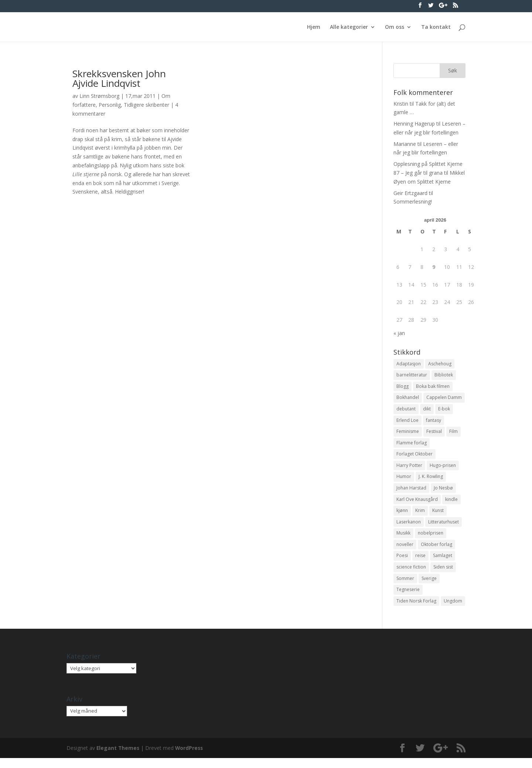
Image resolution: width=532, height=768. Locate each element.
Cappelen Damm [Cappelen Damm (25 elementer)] (444, 399)
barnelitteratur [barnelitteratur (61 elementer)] (412, 376)
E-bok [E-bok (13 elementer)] (444, 411)
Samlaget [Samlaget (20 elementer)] (443, 564)
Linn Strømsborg (99, 96)
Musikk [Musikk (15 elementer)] (403, 540)
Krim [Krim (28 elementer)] (420, 517)
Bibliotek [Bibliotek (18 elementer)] (444, 376)
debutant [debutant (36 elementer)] (406, 411)
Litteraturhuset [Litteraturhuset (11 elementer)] (444, 528)
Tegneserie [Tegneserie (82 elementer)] (408, 599)
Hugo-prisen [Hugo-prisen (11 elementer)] (443, 470)
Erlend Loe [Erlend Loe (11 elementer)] (407, 423)
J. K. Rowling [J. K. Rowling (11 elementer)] (431, 482)
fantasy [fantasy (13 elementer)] (434, 423)
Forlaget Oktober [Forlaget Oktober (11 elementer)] (415, 458)
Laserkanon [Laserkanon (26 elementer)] (409, 528)
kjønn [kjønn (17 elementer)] (402, 517)
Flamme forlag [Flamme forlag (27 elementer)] (412, 446)
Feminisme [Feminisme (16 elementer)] (408, 434)
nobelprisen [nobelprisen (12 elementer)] (431, 540)
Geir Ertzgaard (410, 193)
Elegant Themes (118, 758)
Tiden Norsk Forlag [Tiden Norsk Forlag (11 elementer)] (416, 610)
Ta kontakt (436, 27)
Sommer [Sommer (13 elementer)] (405, 587)
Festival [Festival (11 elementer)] (434, 434)
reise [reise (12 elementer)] (420, 564)
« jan (399, 333)
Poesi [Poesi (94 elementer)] (402, 564)
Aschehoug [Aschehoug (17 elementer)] (440, 364)
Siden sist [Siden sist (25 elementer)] (443, 575)
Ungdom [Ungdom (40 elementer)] (453, 610)
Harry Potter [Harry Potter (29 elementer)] (409, 470)
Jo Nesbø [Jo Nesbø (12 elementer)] (443, 493)
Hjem (314, 27)
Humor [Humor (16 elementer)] (404, 482)
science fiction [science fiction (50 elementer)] (411, 575)
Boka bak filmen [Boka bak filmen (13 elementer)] (433, 387)
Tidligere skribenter (146, 105)
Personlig (110, 105)
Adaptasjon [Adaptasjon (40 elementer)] (409, 364)
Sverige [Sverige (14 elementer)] (429, 587)
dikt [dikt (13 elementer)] (427, 411)
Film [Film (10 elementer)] (453, 434)
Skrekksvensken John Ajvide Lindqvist (119, 78)
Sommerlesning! (413, 202)
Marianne (405, 144)
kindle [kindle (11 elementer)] (451, 505)
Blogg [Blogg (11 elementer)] (403, 387)
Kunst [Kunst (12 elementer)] (438, 517)
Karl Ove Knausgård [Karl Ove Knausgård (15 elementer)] (417, 505)
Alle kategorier (349, 27)
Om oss (395, 27)
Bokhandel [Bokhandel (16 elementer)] (408, 399)
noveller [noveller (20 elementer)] (405, 552)
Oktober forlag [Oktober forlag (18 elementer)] (436, 552)
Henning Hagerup (414, 124)
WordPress (191, 758)
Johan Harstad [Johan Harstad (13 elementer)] (411, 493)
